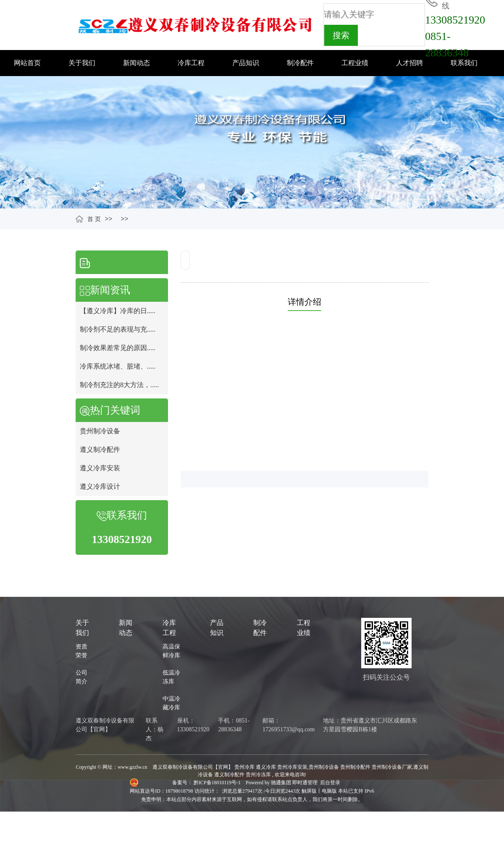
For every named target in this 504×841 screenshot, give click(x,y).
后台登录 (330, 783)
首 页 (94, 219)
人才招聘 (409, 63)
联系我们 (464, 63)
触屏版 (309, 791)
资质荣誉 (81, 651)
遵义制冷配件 (100, 449)
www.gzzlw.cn (132, 767)
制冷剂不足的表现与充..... (118, 329)
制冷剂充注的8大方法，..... (119, 385)
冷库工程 (191, 63)
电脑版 (329, 791)
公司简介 (81, 677)
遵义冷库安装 (100, 468)
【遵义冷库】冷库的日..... (118, 311)
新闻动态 (136, 63)
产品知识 (246, 63)
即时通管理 (305, 783)
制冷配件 (300, 63)
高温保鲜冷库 (171, 651)
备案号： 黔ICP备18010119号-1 (207, 783)
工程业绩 (355, 63)
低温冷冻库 (171, 677)
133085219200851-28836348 (455, 36)
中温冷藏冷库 (171, 703)
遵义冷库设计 (100, 486)
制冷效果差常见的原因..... (118, 348)
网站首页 (27, 63)
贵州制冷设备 (100, 431)
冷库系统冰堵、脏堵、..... (118, 366)
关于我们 (82, 63)
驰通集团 (282, 783)
